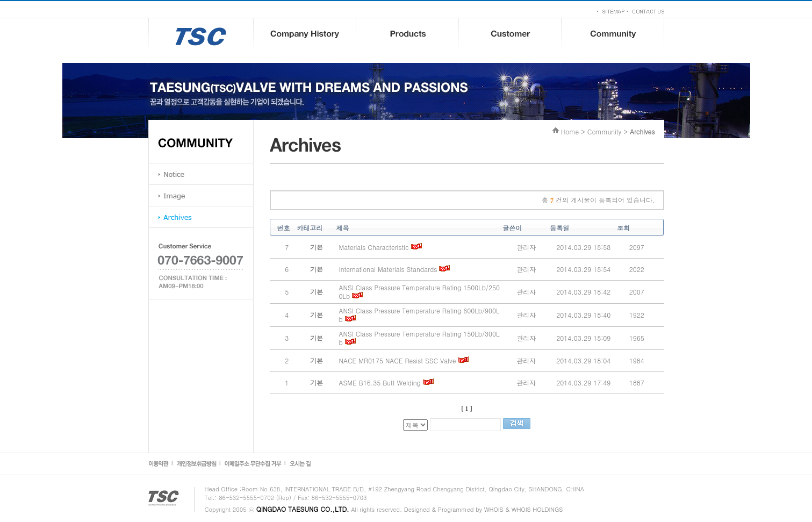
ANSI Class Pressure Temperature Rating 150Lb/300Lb (419, 338)
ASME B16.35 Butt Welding (380, 382)
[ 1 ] (467, 409)
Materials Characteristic (374, 247)
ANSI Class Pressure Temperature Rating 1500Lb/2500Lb (419, 292)
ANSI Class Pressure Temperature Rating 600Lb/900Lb (419, 315)
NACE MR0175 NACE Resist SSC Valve (398, 360)
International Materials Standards (388, 269)
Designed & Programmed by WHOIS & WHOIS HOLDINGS (483, 509)
